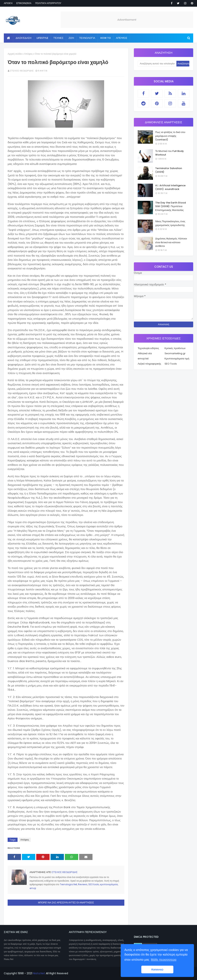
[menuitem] (8, 38)
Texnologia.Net (68, 884)
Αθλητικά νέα (145, 353)
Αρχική (8, 3)
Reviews (83, 884)
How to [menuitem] (106, 38)
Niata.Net (39, 973)
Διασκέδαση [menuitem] (24, 38)
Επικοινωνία (24, 3)
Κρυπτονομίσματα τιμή (177, 359)
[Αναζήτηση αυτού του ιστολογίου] (157, 64)
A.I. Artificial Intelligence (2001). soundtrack (170, 187)
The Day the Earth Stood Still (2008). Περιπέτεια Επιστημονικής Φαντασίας (170, 206)
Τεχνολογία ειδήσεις (148, 348)
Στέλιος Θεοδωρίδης (22, 71)
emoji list (143, 359)
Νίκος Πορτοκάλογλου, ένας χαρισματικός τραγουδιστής (170, 223)
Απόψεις (29, 54)
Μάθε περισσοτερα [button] (164, 960)
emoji (33, 888)
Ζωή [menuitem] (71, 38)
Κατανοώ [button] (157, 969)
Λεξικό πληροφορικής (149, 364)
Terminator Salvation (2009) (169, 170)
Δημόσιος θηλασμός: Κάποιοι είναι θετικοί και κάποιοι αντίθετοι (171, 242)
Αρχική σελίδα (15, 54)
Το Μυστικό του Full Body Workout (170, 153)
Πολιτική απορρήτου (48, 3)
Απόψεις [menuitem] (122, 38)
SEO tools (94, 884)
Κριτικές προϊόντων (175, 348)
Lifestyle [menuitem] (42, 38)
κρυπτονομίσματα (109, 884)
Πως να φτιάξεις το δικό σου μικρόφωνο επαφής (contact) (170, 136)
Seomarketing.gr (175, 353)
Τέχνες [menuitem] (58, 38)
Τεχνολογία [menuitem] (87, 38)
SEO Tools (171, 364)
